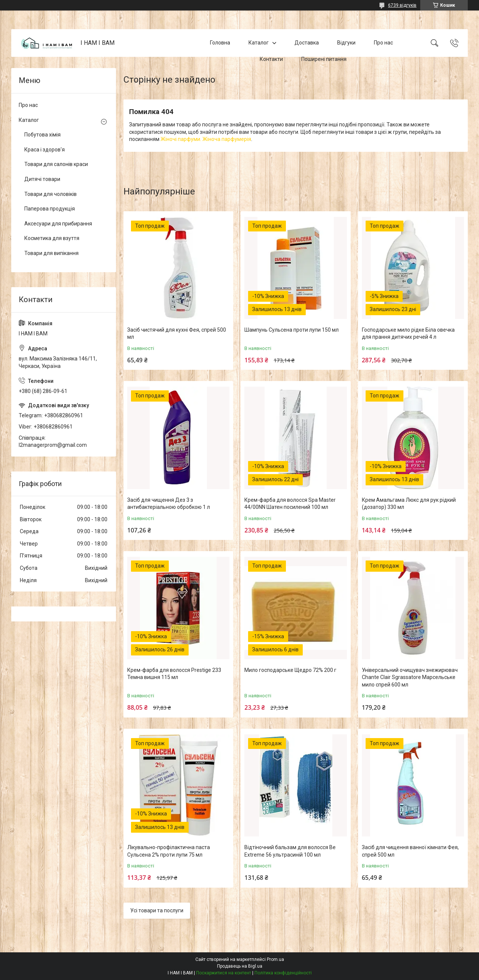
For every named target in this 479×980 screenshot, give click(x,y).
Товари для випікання (51, 253)
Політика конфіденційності (283, 973)
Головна (220, 43)
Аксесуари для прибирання (58, 224)
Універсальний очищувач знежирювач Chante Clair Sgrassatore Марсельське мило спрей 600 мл (410, 677)
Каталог (259, 43)
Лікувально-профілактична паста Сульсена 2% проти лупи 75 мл (169, 851)
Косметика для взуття (52, 238)
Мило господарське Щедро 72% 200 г (290, 670)
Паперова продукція (50, 209)
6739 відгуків (402, 5)
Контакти (271, 59)
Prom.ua (275, 959)
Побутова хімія (42, 135)
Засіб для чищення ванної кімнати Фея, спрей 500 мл (410, 851)
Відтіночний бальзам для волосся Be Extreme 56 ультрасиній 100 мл (290, 851)
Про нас (383, 43)
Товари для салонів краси (56, 164)
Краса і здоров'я (45, 150)
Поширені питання (324, 59)
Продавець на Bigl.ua (240, 966)
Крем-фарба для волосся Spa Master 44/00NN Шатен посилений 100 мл (290, 504)
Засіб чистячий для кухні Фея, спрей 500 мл (177, 334)
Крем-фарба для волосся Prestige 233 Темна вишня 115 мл (174, 674)
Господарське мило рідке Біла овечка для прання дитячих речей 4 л (408, 334)
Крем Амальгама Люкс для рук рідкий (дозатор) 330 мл (409, 504)
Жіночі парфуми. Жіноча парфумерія (206, 139)
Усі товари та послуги (157, 910)
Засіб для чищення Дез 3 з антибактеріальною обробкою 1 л (169, 504)
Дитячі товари (42, 179)
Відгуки (346, 43)
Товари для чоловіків (51, 194)
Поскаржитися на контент (224, 973)
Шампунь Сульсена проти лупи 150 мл (292, 330)
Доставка (307, 43)
